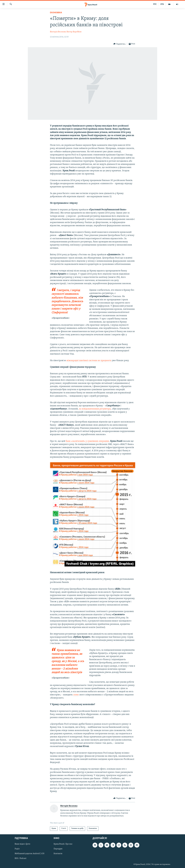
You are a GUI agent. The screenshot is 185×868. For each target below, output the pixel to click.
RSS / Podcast (20, 858)
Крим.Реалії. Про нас (63, 844)
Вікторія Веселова (58, 32)
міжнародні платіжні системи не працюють (89, 361)
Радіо (17, 849)
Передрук (58, 849)
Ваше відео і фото (22, 844)
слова (76, 695)
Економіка (56, 13)
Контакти (58, 854)
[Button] (119, 44)
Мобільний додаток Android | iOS (30, 854)
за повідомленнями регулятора (95, 409)
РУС (155, 4)
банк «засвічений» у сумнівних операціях (87, 441)
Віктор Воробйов (74, 32)
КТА (162, 4)
